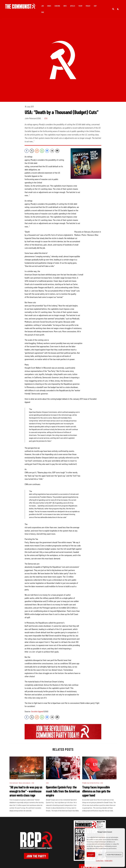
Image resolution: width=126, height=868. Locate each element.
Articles (73, 6)
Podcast (88, 6)
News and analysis (25, 783)
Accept (91, 855)
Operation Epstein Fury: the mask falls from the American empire (63, 791)
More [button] (43, 12)
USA (46, 118)
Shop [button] (95, 6)
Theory (80, 6)
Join (42, 6)
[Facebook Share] (27, 151)
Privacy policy (109, 861)
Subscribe (57, 6)
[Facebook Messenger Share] (47, 151)
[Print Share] (57, 151)
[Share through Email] (52, 151)
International (14, 783)
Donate (49, 6)
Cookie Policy (100, 861)
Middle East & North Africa (91, 783)
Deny (100, 855)
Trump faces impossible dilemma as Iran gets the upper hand (96, 791)
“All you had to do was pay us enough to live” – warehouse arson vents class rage (26, 791)
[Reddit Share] (37, 151)
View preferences (114, 855)
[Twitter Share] (32, 151)
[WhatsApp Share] (42, 151)
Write (65, 6)
